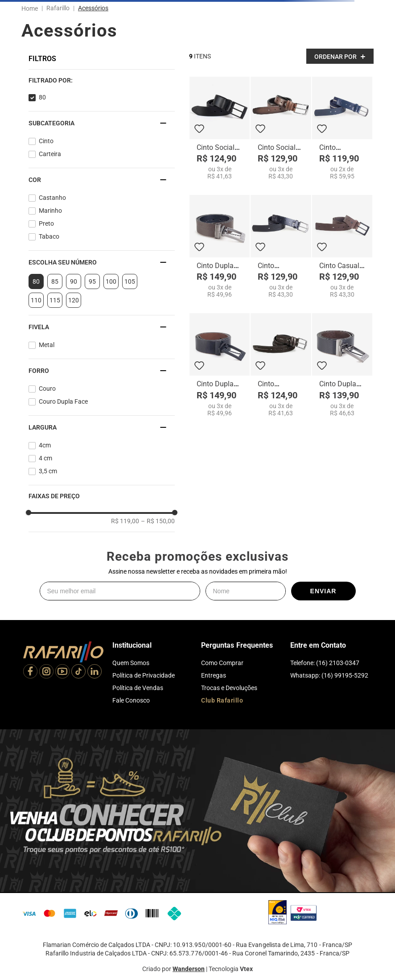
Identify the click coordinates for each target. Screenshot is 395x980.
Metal (47, 345)
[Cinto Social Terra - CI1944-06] (281, 128)
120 (74, 300)
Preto (46, 223)
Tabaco (49, 236)
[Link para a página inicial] (31, 8)
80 (42, 97)
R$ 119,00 (125, 521)
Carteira (50, 154)
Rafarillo (58, 8)
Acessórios (93, 8)
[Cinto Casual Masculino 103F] (342, 246)
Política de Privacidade (144, 675)
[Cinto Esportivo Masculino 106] (281, 246)
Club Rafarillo (222, 700)
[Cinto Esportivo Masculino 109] (342, 128)
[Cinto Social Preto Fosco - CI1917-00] (220, 128)
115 (55, 300)
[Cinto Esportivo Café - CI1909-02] (281, 365)
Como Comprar (222, 663)
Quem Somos (131, 663)
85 (55, 281)
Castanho (52, 198)
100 (111, 281)
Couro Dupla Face (63, 401)
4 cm (45, 458)
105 (130, 281)
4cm (45, 445)
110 (36, 300)
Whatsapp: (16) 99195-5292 (329, 675)
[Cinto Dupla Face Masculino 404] (342, 365)
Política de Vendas (138, 688)
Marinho (50, 211)
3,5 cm (48, 471)
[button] (102, 80)
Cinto (46, 141)
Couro (47, 389)
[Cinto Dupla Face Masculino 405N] (220, 365)
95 (92, 281)
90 (74, 281)
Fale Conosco (131, 700)
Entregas (214, 675)
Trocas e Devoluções (229, 688)
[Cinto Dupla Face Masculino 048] (220, 246)
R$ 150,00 (158, 521)
